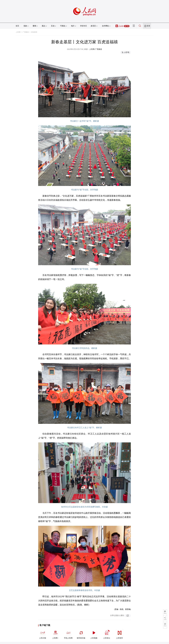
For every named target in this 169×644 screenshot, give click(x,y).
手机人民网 (68, 634)
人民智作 (120, 634)
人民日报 (43, 634)
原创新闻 (34, 32)
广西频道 (26, 32)
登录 (148, 26)
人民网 (18, 32)
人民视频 (94, 634)
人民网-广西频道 (96, 49)
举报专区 (84, 26)
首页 (17, 26)
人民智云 (107, 634)
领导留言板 (81, 634)
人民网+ (55, 634)
